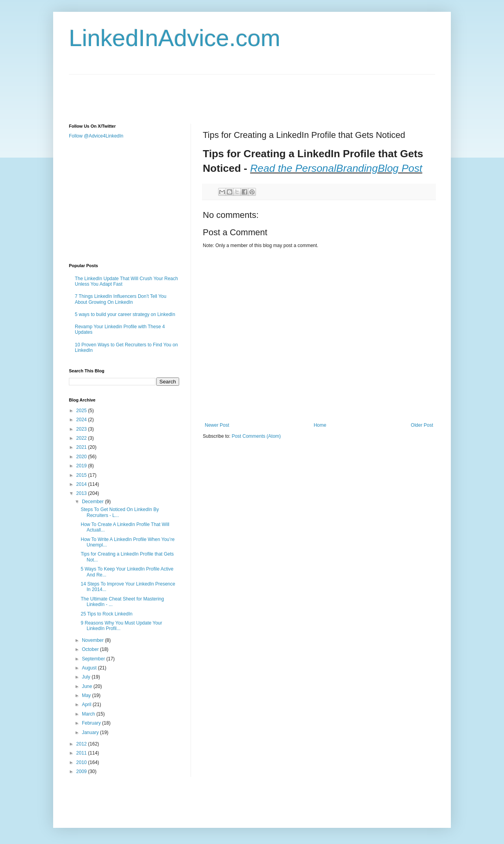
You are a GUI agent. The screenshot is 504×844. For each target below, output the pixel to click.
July (87, 677)
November (94, 640)
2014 (82, 484)
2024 (82, 420)
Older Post (422, 425)
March (89, 714)
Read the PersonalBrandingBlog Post (336, 168)
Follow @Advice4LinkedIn (96, 136)
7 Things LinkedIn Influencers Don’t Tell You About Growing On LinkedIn (120, 299)
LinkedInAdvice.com (175, 38)
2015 (82, 475)
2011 (82, 753)
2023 (82, 429)
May (87, 695)
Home (320, 425)
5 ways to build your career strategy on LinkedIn (125, 314)
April (87, 705)
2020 (82, 457)
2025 (82, 411)
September (94, 659)
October (91, 649)
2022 (82, 438)
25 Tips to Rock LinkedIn (107, 614)
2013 (82, 493)
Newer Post (217, 425)
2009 (82, 771)
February (92, 723)
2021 (82, 447)
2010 (82, 762)
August (90, 668)
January (91, 732)
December (94, 502)
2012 (82, 744)
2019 (82, 466)
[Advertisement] (212, 92)
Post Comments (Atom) (256, 436)
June (88, 686)
